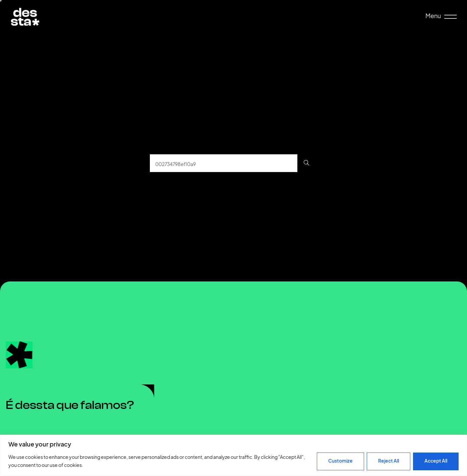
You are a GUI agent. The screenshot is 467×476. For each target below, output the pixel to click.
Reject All (389, 461)
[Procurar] (307, 163)
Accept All (436, 461)
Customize (340, 461)
